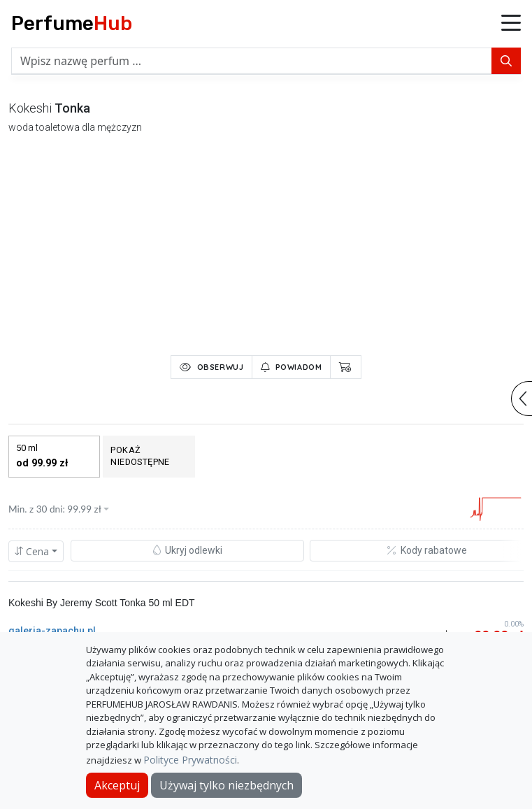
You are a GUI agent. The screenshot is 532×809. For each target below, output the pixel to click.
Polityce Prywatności (190, 760)
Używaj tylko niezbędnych (227, 785)
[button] (511, 24)
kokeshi (30, 108)
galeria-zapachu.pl (52, 631)
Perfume (72, 23)
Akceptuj (117, 785)
